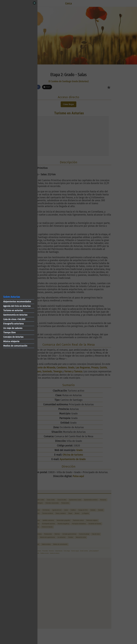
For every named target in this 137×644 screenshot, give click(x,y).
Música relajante (11, 341)
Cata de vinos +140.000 (14, 319)
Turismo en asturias (13, 310)
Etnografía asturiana (13, 324)
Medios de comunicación (15, 346)
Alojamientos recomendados (17, 302)
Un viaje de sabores (13, 328)
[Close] (34, 3)
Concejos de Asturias (13, 337)
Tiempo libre (9, 333)
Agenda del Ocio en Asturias (17, 306)
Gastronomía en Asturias (15, 315)
